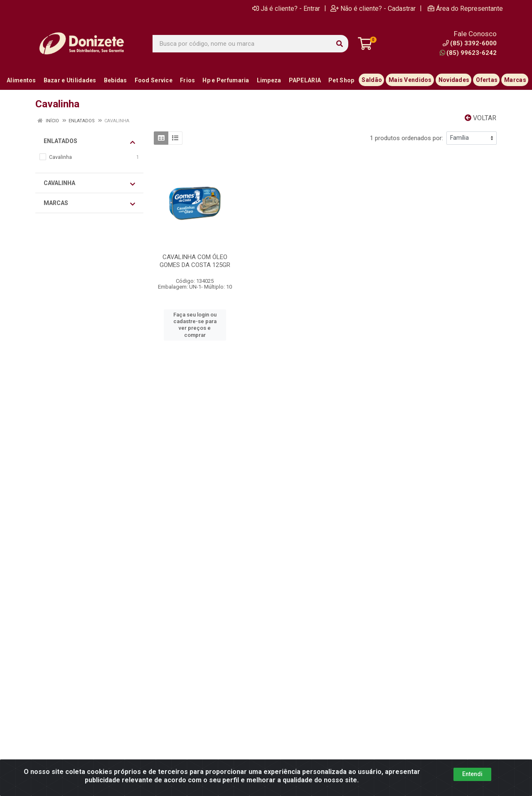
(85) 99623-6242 (468, 53)
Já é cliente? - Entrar (286, 8)
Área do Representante (465, 8)
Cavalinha (89, 183)
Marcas (89, 203)
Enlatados (89, 141)
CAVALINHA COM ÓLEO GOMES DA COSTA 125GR (195, 261)
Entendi (472, 774)
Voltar (480, 118)
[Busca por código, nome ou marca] (242, 44)
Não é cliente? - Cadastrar (373, 8)
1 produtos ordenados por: (406, 138)
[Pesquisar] (340, 44)
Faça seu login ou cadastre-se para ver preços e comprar (195, 325)
